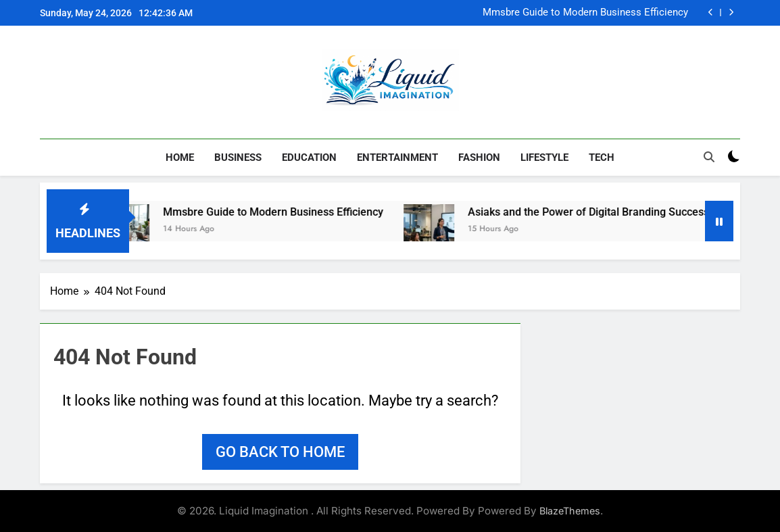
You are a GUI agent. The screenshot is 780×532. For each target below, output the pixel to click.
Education (309, 158)
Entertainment (397, 158)
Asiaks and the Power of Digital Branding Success (599, 212)
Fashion (479, 158)
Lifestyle (544, 158)
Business (238, 158)
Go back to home (280, 452)
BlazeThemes (570, 511)
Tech (602, 158)
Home (180, 158)
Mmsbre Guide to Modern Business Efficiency (585, 13)
